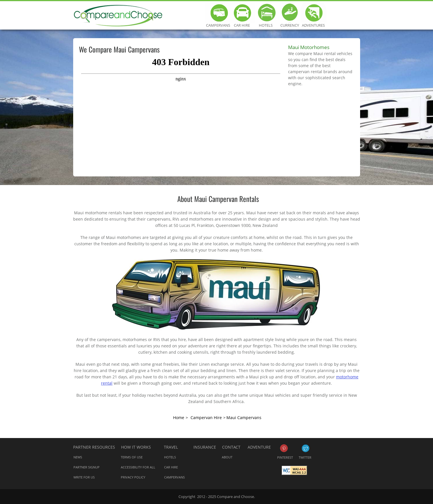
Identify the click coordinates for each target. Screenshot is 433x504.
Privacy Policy (133, 477)
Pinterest (284, 448)
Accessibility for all (138, 467)
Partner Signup (87, 467)
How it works (136, 447)
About (227, 457)
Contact (231, 447)
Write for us (84, 477)
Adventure (259, 447)
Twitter (305, 448)
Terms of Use (132, 457)
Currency (290, 13)
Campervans (218, 13)
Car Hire (242, 13)
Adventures (313, 13)
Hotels (266, 13)
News (78, 457)
